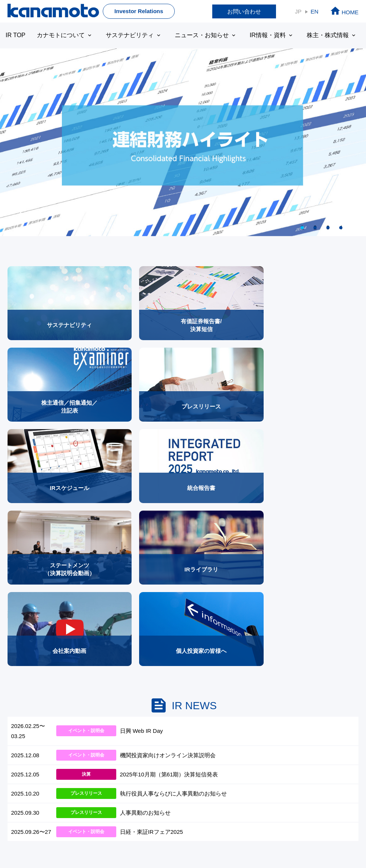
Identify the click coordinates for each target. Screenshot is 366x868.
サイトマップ (297, 724)
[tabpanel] (183, 142)
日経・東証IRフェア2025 (151, 605)
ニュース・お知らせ (197, 35)
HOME (344, 12)
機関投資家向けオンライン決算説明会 (168, 528)
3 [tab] (328, 227)
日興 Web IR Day (142, 504)
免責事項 (71, 841)
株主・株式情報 (318, 35)
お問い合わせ (244, 11)
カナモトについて (63, 35)
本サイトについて (30, 841)
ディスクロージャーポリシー (187, 841)
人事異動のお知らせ (145, 585)
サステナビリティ (129, 35)
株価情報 (295, 703)
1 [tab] (302, 227)
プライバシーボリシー (117, 841)
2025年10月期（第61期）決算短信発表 (169, 547)
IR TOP (15, 35)
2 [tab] (315, 227)
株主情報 (291, 681)
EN (314, 11)
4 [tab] (341, 227)
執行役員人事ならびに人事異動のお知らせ (173, 566)
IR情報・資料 (261, 35)
